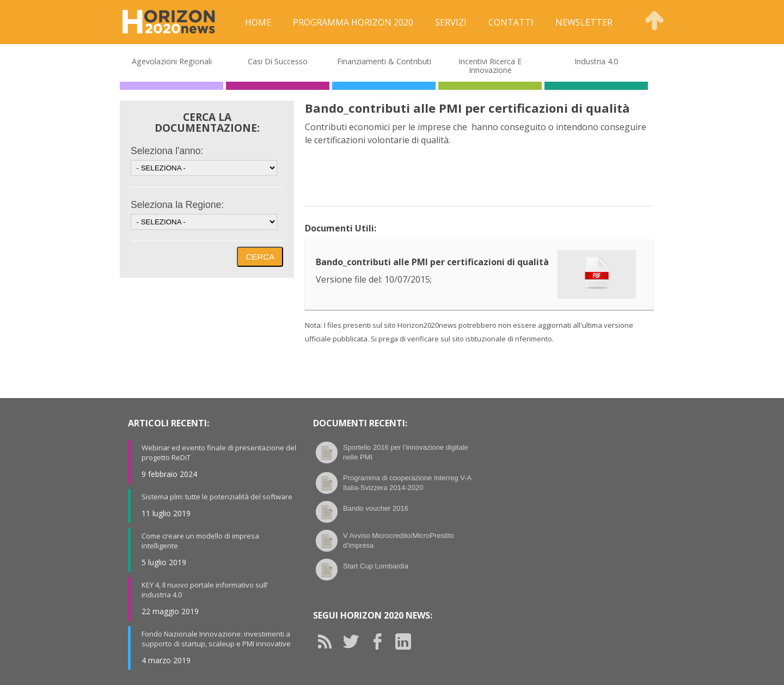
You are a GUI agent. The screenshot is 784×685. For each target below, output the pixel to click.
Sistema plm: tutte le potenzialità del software (217, 497)
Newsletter (584, 22)
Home (258, 22)
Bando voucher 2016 (376, 508)
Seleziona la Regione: (177, 205)
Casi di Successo (278, 61)
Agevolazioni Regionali (172, 61)
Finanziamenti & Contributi (384, 61)
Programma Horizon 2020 (353, 22)
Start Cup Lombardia (376, 566)
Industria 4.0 (596, 61)
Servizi (451, 22)
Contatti (511, 22)
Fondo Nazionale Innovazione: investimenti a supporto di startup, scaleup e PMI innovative (216, 639)
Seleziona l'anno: (167, 151)
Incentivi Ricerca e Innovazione (490, 66)
